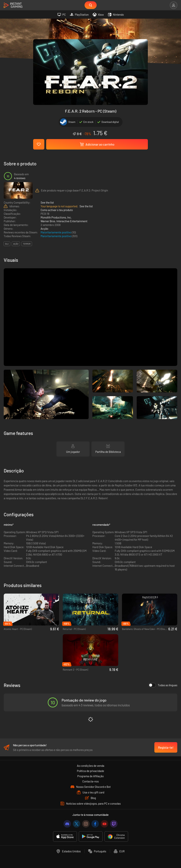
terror (27, 244)
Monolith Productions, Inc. (56, 217)
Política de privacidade (90, 771)
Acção (44, 229)
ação (16, 244)
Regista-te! (166, 747)
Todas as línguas (163, 685)
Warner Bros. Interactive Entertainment (64, 221)
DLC (7, 244)
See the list (47, 202)
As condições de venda (91, 766)
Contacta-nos (90, 781)
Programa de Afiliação (90, 776)
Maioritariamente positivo (56, 232)
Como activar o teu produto (57, 210)
